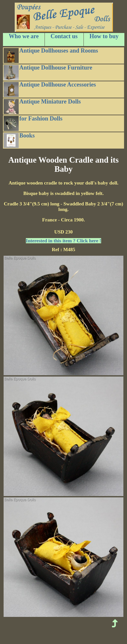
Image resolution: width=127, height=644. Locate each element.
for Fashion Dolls (33, 123)
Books (19, 140)
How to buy (104, 36)
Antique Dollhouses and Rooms (51, 55)
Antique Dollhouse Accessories (50, 89)
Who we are (24, 36)
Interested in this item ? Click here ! (63, 241)
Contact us (64, 36)
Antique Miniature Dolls (42, 106)
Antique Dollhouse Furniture (48, 72)
